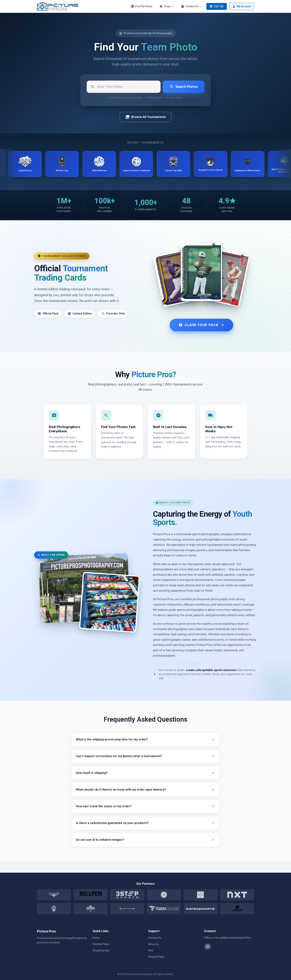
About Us (154, 944)
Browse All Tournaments (146, 117)
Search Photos (184, 87)
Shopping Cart (101, 950)
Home (96, 938)
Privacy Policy (156, 957)
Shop (167, 6)
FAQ (151, 950)
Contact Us (192, 6)
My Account (242, 6)
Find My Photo (142, 6)
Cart (217, 6)
